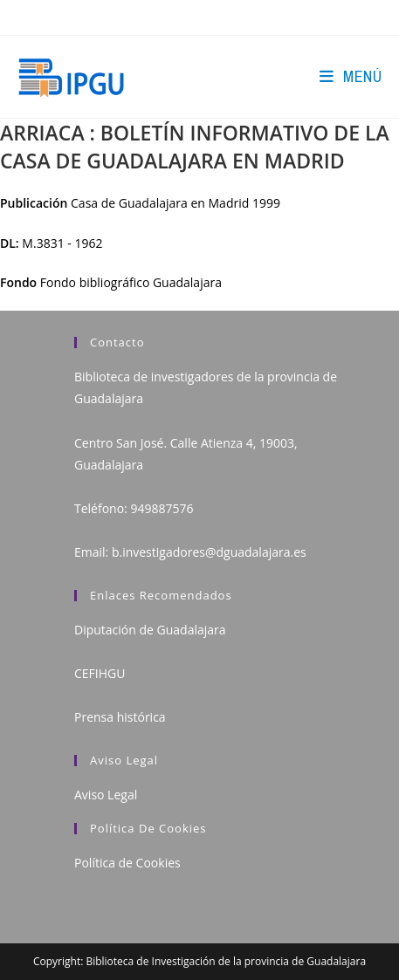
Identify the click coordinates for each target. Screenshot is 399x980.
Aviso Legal (106, 795)
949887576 (162, 508)
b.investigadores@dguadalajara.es (209, 552)
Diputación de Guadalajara (150, 630)
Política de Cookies (127, 863)
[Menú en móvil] (351, 76)
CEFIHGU (100, 673)
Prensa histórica (120, 717)
